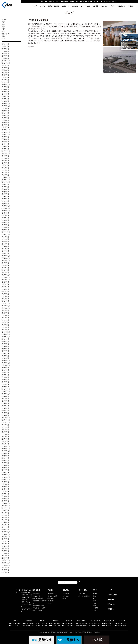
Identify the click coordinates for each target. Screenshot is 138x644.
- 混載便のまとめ (37, 610)
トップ (34, 6)
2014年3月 (5, 249)
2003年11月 (6, 534)
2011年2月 (5, 327)
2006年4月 (5, 465)
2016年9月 (5, 184)
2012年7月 (5, 287)
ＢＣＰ (50, 603)
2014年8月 (5, 237)
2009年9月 (5, 368)
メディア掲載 (85, 6)
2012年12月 (6, 275)
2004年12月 (6, 503)
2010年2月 (5, 356)
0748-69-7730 (95, 622)
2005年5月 (5, 491)
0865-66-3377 (109, 622)
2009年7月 (5, 372)
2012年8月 (5, 284)
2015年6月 (5, 218)
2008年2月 (5, 413)
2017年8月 (5, 158)
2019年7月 (5, 113)
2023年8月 (5, 58)
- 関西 (94, 606)
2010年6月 (5, 346)
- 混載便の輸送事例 (38, 598)
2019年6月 (5, 116)
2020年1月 (5, 101)
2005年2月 (5, 499)
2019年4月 (5, 120)
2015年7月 (5, 215)
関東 (3, 22)
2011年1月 (5, 330)
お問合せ (131, 6)
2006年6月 (5, 461)
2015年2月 (5, 227)
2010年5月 (5, 349)
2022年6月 (5, 68)
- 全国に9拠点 (19, 603)
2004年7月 (5, 515)
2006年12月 (6, 446)
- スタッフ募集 (82, 594)
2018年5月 (5, 144)
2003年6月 (5, 546)
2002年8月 (5, 570)
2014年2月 (5, 251)
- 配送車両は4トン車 (21, 598)
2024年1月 (5, 54)
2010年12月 (6, 332)
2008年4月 (5, 408)
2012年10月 (6, 280)
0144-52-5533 (16, 622)
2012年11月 (6, 277)
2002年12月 (6, 560)
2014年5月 (5, 244)
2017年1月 (5, 175)
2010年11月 (6, 334)
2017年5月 (5, 165)
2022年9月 (5, 65)
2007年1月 (5, 444)
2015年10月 (6, 211)
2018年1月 (5, 149)
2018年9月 (5, 137)
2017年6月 (5, 163)
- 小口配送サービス (21, 594)
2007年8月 (5, 427)
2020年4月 (5, 96)
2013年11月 (6, 258)
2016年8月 (5, 187)
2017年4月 (5, 168)
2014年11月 (6, 232)
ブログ (112, 6)
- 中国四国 (95, 608)
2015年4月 (5, 223)
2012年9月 (5, 282)
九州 (3, 31)
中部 (3, 24)
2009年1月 (5, 387)
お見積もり (121, 6)
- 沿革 (64, 598)
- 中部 (94, 598)
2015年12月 (6, 206)
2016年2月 (5, 201)
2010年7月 (5, 344)
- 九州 (94, 610)
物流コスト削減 (53, 596)
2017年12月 (6, 151)
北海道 (4, 19)
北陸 (3, 36)
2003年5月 (5, 549)
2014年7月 (5, 239)
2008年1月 (5, 415)
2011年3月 (5, 325)
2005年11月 (6, 477)
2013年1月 (5, 273)
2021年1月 (5, 82)
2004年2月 (5, 527)
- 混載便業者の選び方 (38, 606)
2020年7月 (5, 89)
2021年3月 (5, 80)
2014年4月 (5, 246)
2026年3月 (5, 44)
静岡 (3, 29)
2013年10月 (6, 261)
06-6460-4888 (82, 622)
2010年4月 (5, 351)
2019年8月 (5, 111)
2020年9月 (5, 87)
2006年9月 (5, 453)
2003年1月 (5, 558)
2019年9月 (5, 108)
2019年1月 (5, 127)
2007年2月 (5, 441)
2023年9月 (5, 56)
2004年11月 (6, 506)
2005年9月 (5, 482)
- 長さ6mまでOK (20, 596)
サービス (42, 6)
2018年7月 (5, 142)
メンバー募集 (82, 590)
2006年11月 (6, 449)
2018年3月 (5, 146)
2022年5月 (5, 70)
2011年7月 (5, 315)
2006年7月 (5, 458)
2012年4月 (5, 294)
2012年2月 (5, 299)
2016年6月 (5, 192)
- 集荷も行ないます (21, 606)
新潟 (3, 39)
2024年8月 (5, 51)
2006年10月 (6, 451)
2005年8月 (5, 484)
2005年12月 (6, 475)
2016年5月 (5, 194)
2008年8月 (5, 399)
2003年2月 (5, 556)
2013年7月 (5, 268)
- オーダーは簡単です (21, 610)
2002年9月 (5, 568)
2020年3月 (5, 99)
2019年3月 (5, 123)
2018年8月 (5, 139)
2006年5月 (5, 463)
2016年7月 (5, 189)
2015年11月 (6, 208)
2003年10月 (6, 537)
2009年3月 (5, 382)
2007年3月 (5, 439)
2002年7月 (5, 572)
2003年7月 (5, 544)
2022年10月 (6, 63)
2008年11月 (6, 391)
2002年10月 (6, 565)
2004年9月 (5, 510)
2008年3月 (5, 411)
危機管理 (51, 594)
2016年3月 (5, 199)
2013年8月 (5, 265)
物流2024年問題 (54, 6)
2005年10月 (6, 479)
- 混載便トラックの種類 (39, 608)
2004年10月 (6, 508)
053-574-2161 (42, 622)
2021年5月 (5, 77)
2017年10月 (6, 154)
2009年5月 (5, 377)
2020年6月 (5, 92)
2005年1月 (5, 501)
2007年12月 (6, 418)
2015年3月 (5, 225)
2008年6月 (5, 403)
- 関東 (94, 596)
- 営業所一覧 (66, 594)
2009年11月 (6, 363)
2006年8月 (5, 456)
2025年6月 (5, 46)
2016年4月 (5, 196)
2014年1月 (5, 253)
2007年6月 (5, 432)
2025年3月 (5, 49)
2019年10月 (6, 106)
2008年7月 (5, 401)
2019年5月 (5, 118)
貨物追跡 (104, 6)
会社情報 (96, 6)
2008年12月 (6, 389)
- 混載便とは (36, 594)
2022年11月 (6, 61)
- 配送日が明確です (21, 601)
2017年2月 (5, 173)
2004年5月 (5, 520)
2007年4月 (5, 437)
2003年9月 (5, 539)
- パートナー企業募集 (83, 596)
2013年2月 (5, 270)
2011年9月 (5, 311)
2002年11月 (6, 563)
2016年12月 (6, 177)
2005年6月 (5, 489)
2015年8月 (5, 213)
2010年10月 (6, 337)
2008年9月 (5, 396)
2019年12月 (6, 104)
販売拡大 (51, 598)
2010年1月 (5, 358)
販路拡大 (51, 601)
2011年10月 (6, 308)
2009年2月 (5, 384)
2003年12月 (6, 532)
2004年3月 (5, 525)
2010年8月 (5, 342)
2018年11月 (6, 132)
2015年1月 (5, 230)
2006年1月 (5, 472)
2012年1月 (5, 301)
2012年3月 (5, 296)
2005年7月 (5, 487)
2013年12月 (6, 256)
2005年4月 (5, 494)
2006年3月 (5, 468)
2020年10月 (6, 85)
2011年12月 (6, 303)
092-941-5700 (122, 622)
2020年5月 (5, 94)
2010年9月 (5, 339)
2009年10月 (6, 365)
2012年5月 (5, 292)
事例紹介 (75, 6)
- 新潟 (94, 601)
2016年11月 (6, 180)
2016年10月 (6, 182)
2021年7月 (5, 75)
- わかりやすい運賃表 (21, 608)
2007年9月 (5, 425)
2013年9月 (5, 263)
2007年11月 (6, 420)
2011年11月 (6, 306)
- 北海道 (95, 594)
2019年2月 (5, 125)
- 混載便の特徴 (36, 596)
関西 (3, 27)
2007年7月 (5, 430)
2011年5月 (5, 320)
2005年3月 (5, 496)
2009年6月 (5, 375)
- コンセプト (66, 596)
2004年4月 (5, 522)
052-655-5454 (55, 622)
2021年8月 (5, 73)
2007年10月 (6, 422)
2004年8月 (5, 513)
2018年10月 (6, 134)
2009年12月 (6, 361)
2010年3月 (5, 353)
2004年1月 (5, 530)
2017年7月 (5, 161)
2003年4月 (5, 551)
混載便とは (66, 6)
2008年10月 (6, 394)
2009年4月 (5, 380)
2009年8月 (5, 370)
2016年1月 (5, 204)
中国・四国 (6, 34)
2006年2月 (5, 470)
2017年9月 (5, 156)
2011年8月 (5, 313)
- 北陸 (94, 603)
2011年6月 (5, 318)
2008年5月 (5, 406)
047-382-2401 (29, 622)
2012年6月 (5, 289)
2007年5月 (5, 434)
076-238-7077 (69, 622)
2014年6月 (5, 242)
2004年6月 (5, 518)
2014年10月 (6, 234)
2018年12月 (6, 130)
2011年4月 (5, 322)
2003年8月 (5, 541)
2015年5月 (5, 220)
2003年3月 (5, 553)
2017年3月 (5, 170)
